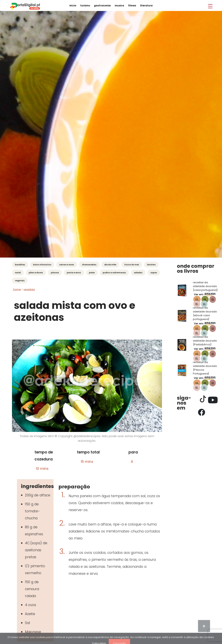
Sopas (154, 273)
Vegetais (20, 281)
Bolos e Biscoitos (42, 265)
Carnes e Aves (67, 265)
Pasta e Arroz (74, 273)
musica (119, 5)
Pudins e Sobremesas (114, 273)
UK (205, 299)
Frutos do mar (132, 265)
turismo (85, 5)
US (197, 299)
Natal (18, 273)
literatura (146, 5)
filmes (132, 5)
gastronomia (102, 5)
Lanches (151, 265)
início (73, 5)
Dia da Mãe (110, 265)
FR (197, 304)
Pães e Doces (36, 273)
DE (213, 299)
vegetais (29, 289)
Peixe (92, 273)
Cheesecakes (89, 265)
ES (204, 304)
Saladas (138, 273)
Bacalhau (20, 265)
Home (17, 289)
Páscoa (55, 273)
